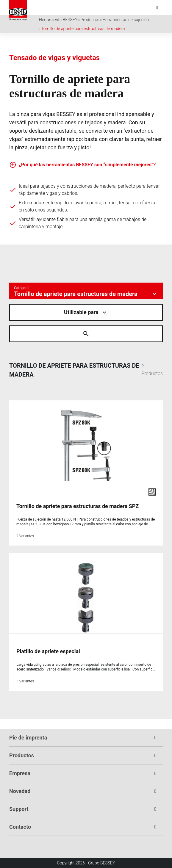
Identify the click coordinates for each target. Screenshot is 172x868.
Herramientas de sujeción (126, 20)
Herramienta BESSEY (58, 20)
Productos (90, 20)
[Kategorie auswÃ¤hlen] (86, 291)
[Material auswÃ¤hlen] (86, 312)
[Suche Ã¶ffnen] (86, 334)
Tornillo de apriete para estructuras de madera (83, 29)
